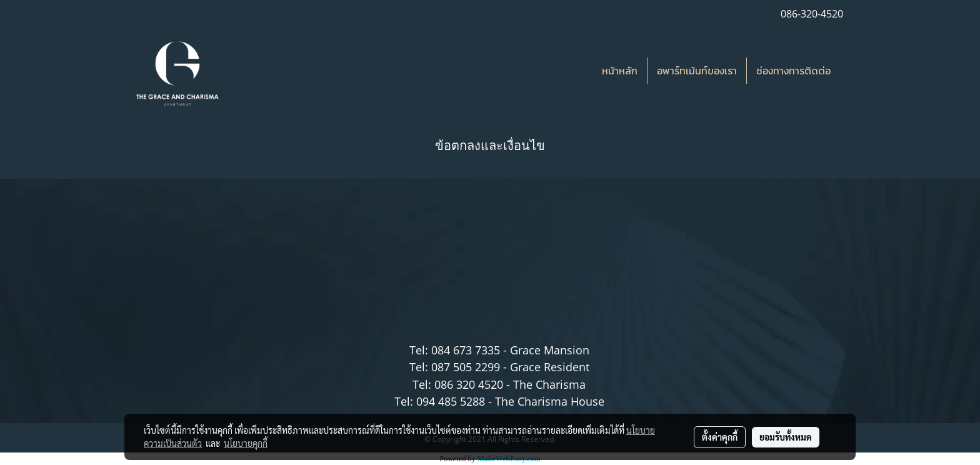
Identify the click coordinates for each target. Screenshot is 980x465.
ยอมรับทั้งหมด (786, 437)
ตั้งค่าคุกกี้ (720, 437)
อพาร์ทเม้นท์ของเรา (697, 71)
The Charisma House (550, 401)
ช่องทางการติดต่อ (793, 71)
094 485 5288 (451, 401)
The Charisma (549, 384)
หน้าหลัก (620, 71)
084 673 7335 (466, 350)
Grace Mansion (550, 350)
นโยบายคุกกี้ (246, 443)
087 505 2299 (466, 367)
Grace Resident (550, 367)
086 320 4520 (469, 384)
